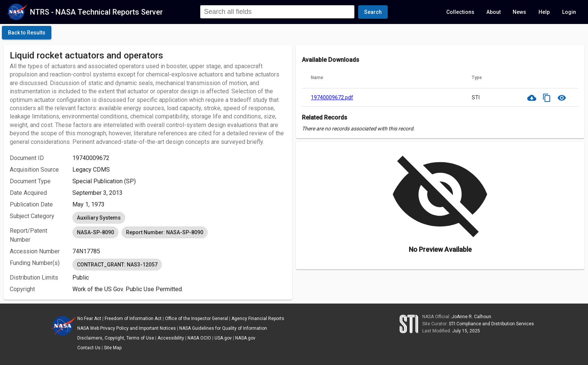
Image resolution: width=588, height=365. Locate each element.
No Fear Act (89, 319)
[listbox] (179, 218)
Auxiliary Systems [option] (99, 218)
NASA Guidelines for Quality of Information (223, 328)
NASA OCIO (199, 338)
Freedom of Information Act (133, 319)
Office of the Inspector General (196, 319)
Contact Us (89, 348)
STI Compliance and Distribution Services (491, 324)
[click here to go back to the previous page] (27, 33)
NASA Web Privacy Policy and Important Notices (127, 328)
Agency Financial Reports (258, 319)
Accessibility (171, 338)
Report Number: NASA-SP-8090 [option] (165, 232)
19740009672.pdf (332, 97)
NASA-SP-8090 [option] (95, 232)
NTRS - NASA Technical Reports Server (96, 12)
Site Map (113, 348)
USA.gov (223, 338)
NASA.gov (245, 338)
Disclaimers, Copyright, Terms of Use (116, 338)
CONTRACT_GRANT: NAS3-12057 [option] (117, 265)
